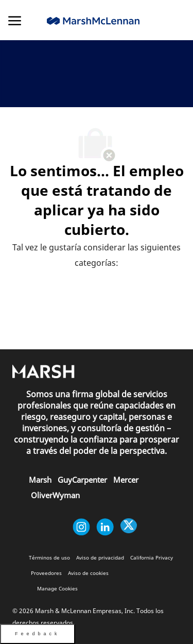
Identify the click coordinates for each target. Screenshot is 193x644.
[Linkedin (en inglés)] (105, 527)
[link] (93, 21)
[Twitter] (129, 527)
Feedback (38, 634)
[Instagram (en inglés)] (81, 527)
